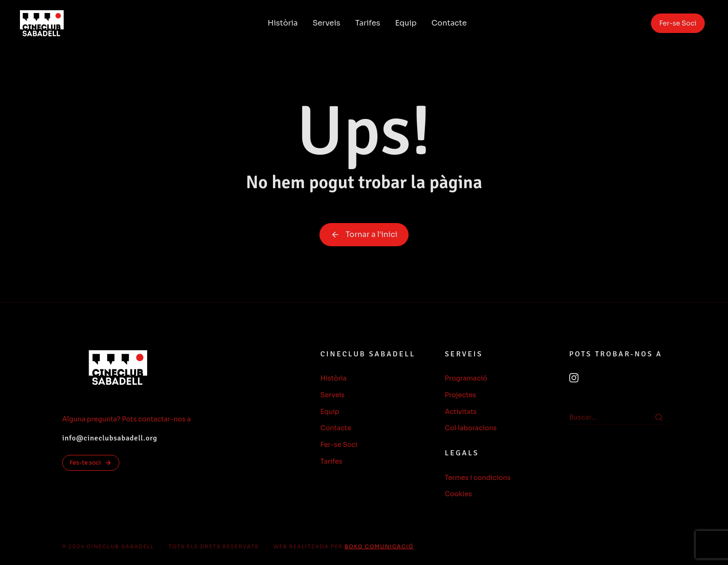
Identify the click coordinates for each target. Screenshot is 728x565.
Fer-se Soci (678, 23)
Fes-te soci (91, 463)
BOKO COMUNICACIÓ (379, 546)
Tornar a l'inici (364, 234)
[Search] (659, 417)
